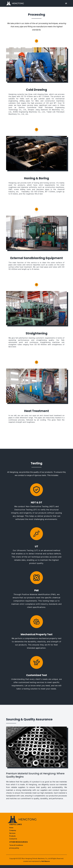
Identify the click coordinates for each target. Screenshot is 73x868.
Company (13, 830)
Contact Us (13, 839)
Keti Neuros (46, 861)
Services (12, 833)
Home (11, 828)
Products (12, 836)
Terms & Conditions (16, 845)
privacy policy (14, 848)
